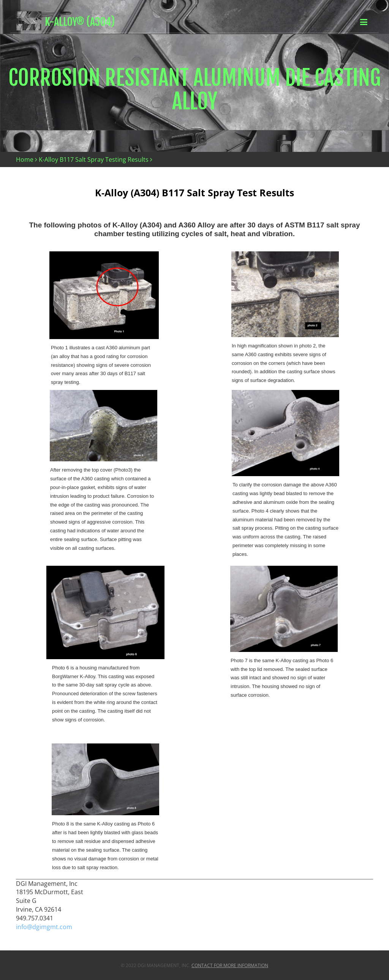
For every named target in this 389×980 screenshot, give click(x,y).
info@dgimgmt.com (44, 927)
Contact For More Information (230, 965)
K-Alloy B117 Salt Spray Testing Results (94, 159)
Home (25, 159)
